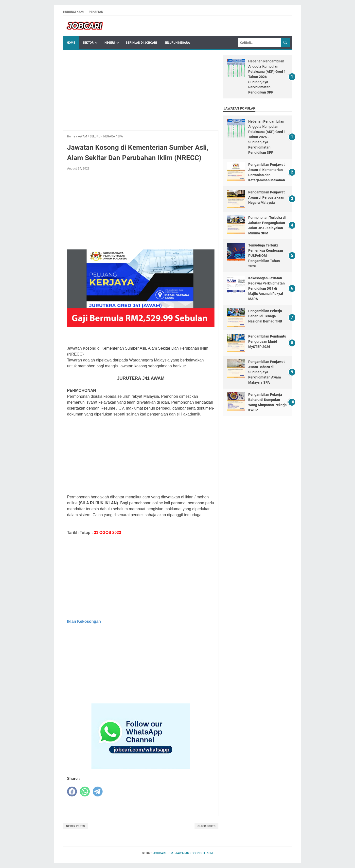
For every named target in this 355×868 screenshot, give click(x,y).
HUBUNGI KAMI (74, 12)
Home (71, 43)
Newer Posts (75, 826)
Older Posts (206, 826)
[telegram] (98, 792)
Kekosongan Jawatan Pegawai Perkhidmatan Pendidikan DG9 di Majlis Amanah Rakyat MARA (266, 288)
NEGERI (110, 43)
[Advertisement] (141, 90)
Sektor (88, 43)
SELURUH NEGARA (177, 43)
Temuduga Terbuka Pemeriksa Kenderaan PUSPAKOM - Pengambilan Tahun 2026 (266, 256)
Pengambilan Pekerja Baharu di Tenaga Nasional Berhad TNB (265, 316)
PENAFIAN (96, 12)
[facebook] (72, 792)
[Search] (259, 43)
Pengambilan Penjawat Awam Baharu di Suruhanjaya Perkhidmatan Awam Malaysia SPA (266, 372)
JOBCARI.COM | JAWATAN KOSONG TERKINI (183, 853)
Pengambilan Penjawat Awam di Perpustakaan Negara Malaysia (266, 197)
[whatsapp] (85, 792)
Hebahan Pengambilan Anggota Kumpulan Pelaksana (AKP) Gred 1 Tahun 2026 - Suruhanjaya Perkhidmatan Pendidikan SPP (267, 77)
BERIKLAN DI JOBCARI (141, 43)
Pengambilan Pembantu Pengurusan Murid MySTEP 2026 (267, 341)
